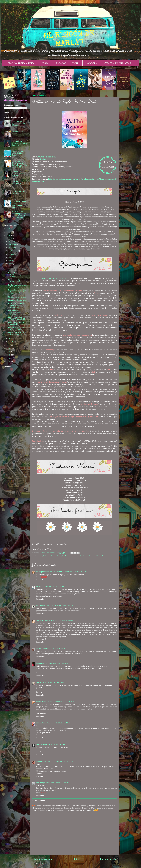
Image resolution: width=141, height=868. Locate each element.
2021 (9, 345)
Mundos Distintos (43, 761)
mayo (11, 264)
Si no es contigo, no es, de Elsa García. (17, 281)
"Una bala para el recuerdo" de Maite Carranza (20, 143)
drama (40, 556)
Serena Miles (41, 723)
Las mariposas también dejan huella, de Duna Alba (17, 292)
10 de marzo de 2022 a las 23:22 (62, 761)
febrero (12, 338)
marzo (11, 270)
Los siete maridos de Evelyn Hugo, (55, 278)
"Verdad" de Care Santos (19, 192)
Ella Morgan (41, 783)
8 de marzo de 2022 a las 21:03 (61, 606)
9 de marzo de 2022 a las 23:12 (59, 744)
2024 (9, 232)
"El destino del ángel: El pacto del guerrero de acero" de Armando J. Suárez (16, 216)
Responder (40, 580)
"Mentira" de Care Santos (19, 132)
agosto (11, 254)
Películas (60, 63)
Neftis (38, 682)
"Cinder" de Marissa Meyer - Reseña (18, 173)
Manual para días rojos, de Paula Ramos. (17, 333)
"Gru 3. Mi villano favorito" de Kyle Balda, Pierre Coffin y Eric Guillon (20, 164)
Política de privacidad (118, 63)
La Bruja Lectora (43, 606)
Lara (38, 586)
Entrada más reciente (43, 859)
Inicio (77, 859)
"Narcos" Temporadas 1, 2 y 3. (19, 183)
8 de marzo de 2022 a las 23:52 (57, 663)
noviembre (13, 244)
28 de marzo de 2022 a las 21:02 (58, 783)
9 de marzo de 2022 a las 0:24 (53, 682)
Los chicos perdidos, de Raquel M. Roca (17, 328)
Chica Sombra (41, 744)
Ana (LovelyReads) (43, 620)
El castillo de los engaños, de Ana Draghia (15, 312)
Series (76, 63)
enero (11, 341)
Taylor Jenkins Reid (88, 556)
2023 (9, 235)
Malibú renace (68, 556)
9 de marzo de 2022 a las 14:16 (63, 702)
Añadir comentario (40, 800)
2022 (9, 238)
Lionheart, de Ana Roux (17, 300)
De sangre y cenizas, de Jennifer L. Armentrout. (17, 305)
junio (11, 261)
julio (11, 257)
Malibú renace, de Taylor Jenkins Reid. (17, 318)
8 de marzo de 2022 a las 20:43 (52, 586)
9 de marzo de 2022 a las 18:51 (58, 723)
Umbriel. (44, 159)
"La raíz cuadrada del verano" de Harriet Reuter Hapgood (19, 204)
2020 (9, 348)
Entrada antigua (109, 859)
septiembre (13, 251)
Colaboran (92, 63)
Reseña (77, 556)
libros (59, 556)
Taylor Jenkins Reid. (47, 157)
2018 (9, 355)
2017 (9, 358)
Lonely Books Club (43, 702)
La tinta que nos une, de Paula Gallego (18, 286)
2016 (9, 361)
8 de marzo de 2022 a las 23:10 (53, 648)
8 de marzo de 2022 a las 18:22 (75, 572)
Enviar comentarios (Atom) (53, 864)
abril (11, 267)
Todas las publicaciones (20, 63)
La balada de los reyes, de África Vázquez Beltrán (17, 275)
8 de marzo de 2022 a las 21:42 (62, 620)
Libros (44, 63)
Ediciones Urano (50, 556)
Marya (38, 648)
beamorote (40, 663)
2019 (9, 352)
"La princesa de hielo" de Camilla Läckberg (19, 123)
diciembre (13, 241)
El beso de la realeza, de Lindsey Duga (18, 323)
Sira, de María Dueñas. (17, 297)
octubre (12, 248)
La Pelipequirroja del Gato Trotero (49, 572)
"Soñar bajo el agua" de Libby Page (18, 153)
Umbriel (99, 556)
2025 (9, 229)
